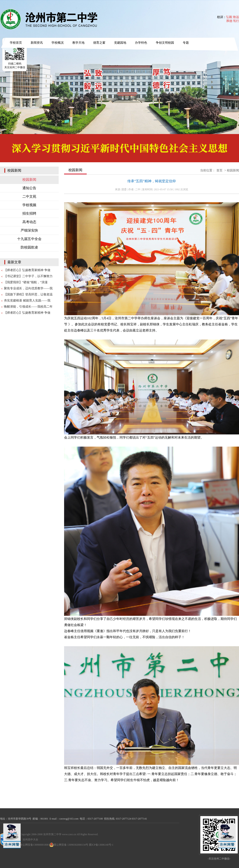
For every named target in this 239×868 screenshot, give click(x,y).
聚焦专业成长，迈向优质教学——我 (28, 288)
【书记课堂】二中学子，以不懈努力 (28, 276)
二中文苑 (29, 196)
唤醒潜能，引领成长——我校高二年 (28, 307)
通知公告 (29, 188)
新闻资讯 (37, 43)
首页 (219, 170)
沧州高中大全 (30, 840)
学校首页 (16, 43)
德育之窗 (99, 43)
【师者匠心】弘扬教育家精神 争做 (27, 270)
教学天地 (78, 43)
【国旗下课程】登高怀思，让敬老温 (28, 294)
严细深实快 (29, 230)
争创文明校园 (165, 43)
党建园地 (120, 43)
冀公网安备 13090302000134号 (69, 845)
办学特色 (141, 43)
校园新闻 (29, 180)
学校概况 (58, 43)
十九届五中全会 (29, 239)
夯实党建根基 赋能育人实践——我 (27, 301)
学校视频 (29, 205)
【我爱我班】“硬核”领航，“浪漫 (26, 282)
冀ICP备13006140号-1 (101, 845)
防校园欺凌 (29, 247)
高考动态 (29, 222)
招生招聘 (29, 213)
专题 (186, 43)
